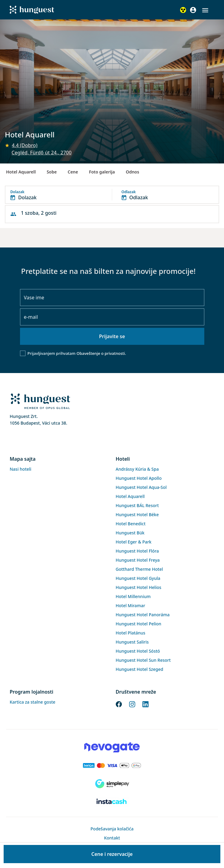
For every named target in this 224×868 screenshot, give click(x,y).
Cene (73, 172)
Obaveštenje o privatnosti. (101, 353)
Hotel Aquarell (21, 172)
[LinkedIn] (145, 704)
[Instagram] (132, 704)
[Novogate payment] (112, 747)
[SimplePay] (112, 784)
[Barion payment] (112, 765)
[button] (205, 10)
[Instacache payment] (112, 802)
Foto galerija (102, 172)
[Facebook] (119, 704)
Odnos (132, 172)
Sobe (52, 172)
